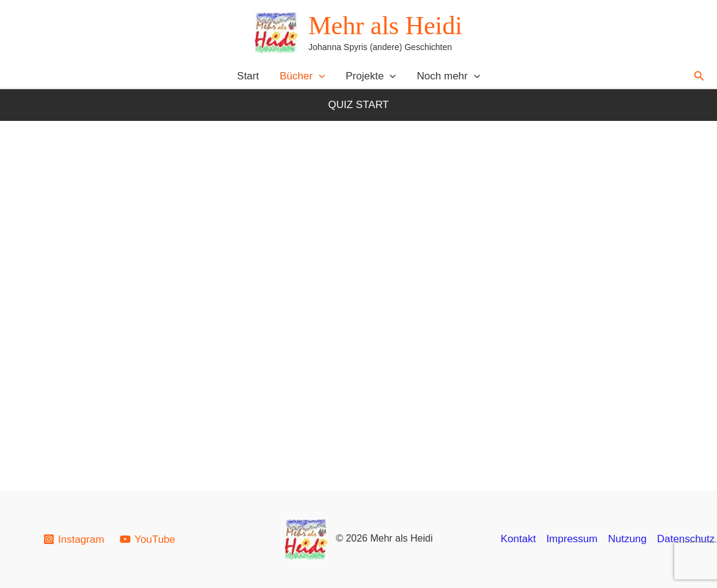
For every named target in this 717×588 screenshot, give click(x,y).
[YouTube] (147, 539)
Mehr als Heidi (385, 26)
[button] (319, 76)
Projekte (371, 76)
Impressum (572, 539)
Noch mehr (449, 76)
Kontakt (519, 539)
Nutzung (627, 539)
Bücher (302, 76)
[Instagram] (74, 539)
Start (248, 76)
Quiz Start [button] (358, 105)
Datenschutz (686, 539)
